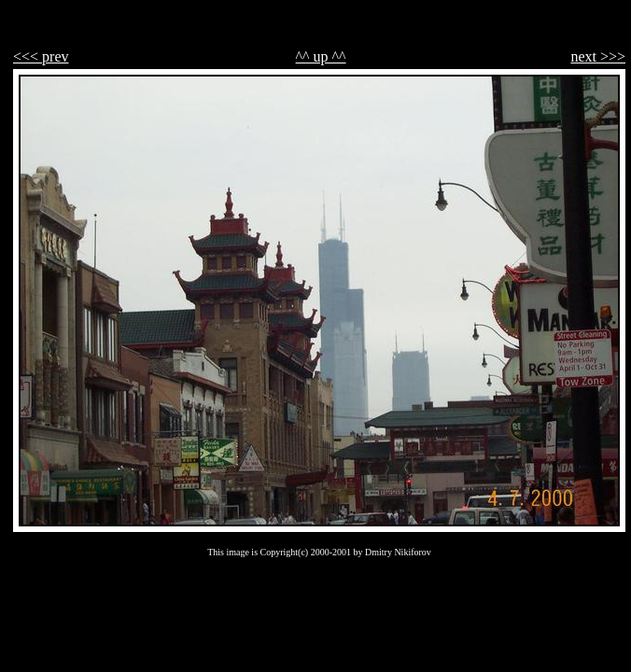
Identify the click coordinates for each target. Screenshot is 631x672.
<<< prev (41, 56)
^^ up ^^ (321, 56)
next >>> (598, 56)
